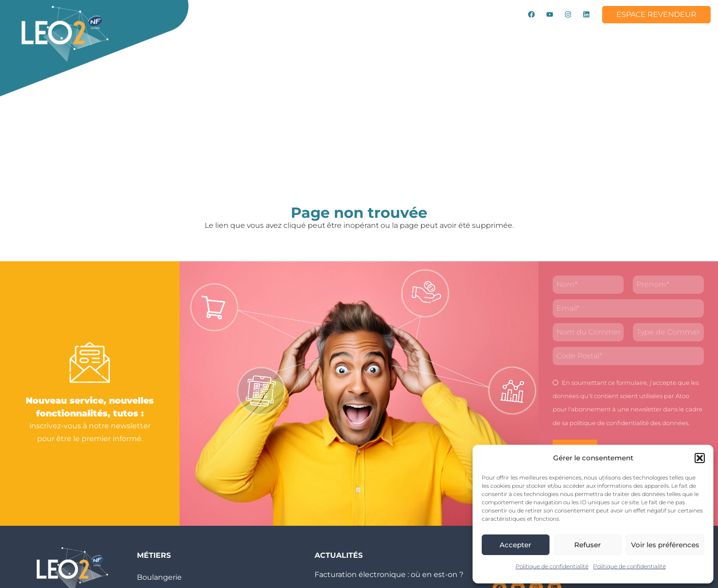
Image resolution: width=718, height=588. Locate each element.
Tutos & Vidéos (444, 36)
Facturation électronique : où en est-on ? (389, 575)
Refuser (587, 545)
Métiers (321, 36)
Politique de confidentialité (552, 566)
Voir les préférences (665, 545)
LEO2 (216, 36)
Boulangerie (159, 577)
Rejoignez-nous (581, 36)
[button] (700, 458)
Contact (241, 57)
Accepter (515, 545)
